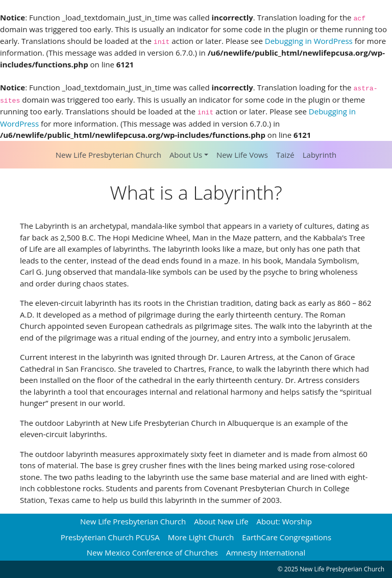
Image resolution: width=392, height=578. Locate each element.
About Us (186, 155)
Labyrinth (320, 155)
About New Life (221, 521)
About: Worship (284, 521)
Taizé (285, 155)
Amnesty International (266, 552)
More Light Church (201, 537)
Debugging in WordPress (309, 41)
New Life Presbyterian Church (108, 155)
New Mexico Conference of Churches (152, 552)
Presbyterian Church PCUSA (110, 537)
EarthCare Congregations (287, 537)
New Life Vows (242, 155)
